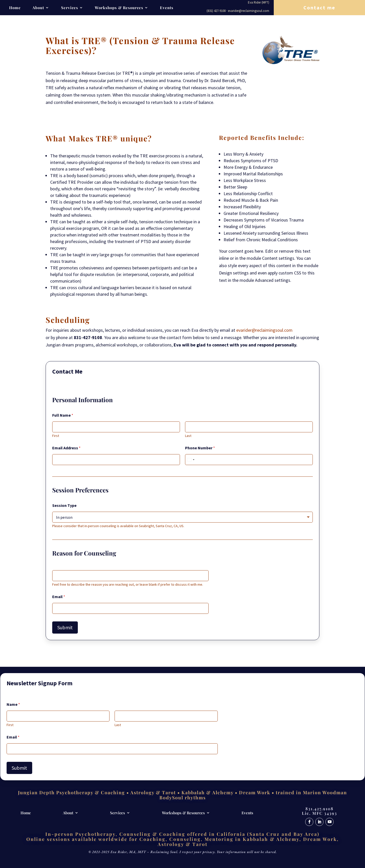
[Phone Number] (249, 460)
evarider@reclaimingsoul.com (264, 330)
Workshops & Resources (119, 8)
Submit (65, 627)
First (56, 436)
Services (70, 8)
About (38, 8)
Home (15, 8)
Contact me (319, 7)
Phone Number (200, 448)
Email (59, 597)
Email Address (66, 448)
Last (188, 436)
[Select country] (191, 460)
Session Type (64, 505)
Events (167, 8)
